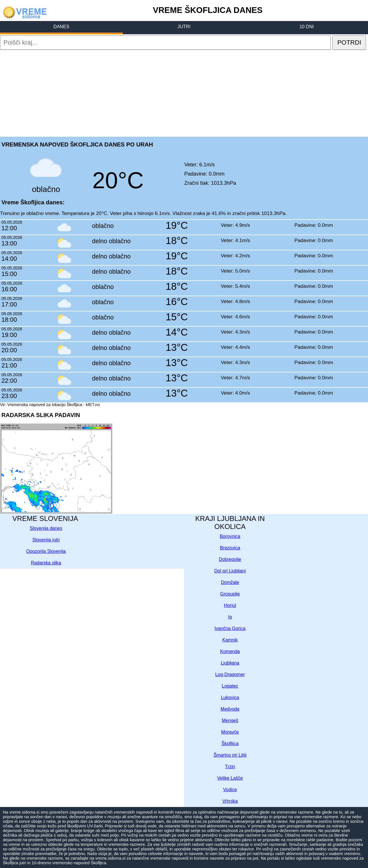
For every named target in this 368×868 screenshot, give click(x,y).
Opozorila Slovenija (46, 551)
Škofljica (230, 744)
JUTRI (184, 27)
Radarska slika (46, 563)
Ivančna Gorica (230, 628)
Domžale (230, 582)
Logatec (230, 686)
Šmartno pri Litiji (230, 755)
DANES (61, 27)
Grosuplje (230, 594)
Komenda (230, 651)
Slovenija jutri (46, 540)
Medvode (230, 709)
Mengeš (230, 721)
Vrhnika (230, 801)
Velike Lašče (230, 778)
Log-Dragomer (230, 674)
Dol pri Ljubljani (230, 571)
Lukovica (230, 697)
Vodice (230, 790)
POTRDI (349, 42)
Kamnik (230, 640)
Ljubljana (230, 663)
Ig (230, 617)
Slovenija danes (46, 528)
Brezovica (230, 548)
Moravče (230, 732)
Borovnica (230, 536)
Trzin (230, 767)
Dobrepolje (230, 559)
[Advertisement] (184, 93)
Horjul (230, 605)
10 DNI (307, 27)
